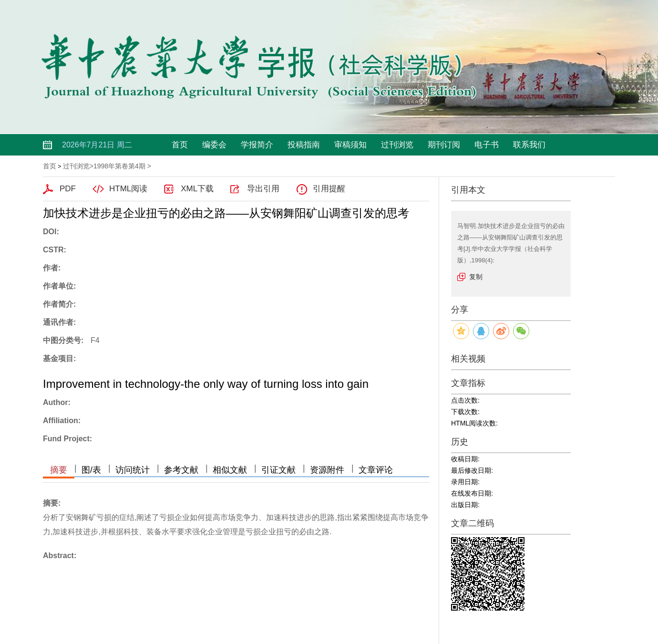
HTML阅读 (128, 189)
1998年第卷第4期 (119, 166)
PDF (68, 189)
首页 (180, 145)
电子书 (487, 145)
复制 (476, 277)
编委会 (214, 145)
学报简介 (257, 145)
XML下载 (197, 189)
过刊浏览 (397, 145)
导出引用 (263, 189)
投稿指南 (304, 145)
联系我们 (529, 145)
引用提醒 (329, 189)
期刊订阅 (444, 145)
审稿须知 (350, 145)
